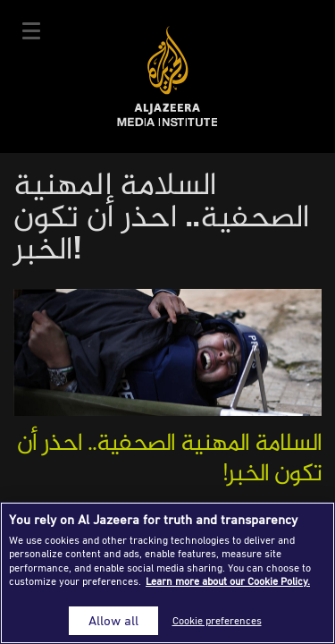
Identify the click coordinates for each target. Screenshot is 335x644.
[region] (167, 573)
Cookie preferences (217, 620)
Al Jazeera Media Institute (167, 76)
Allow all (113, 620)
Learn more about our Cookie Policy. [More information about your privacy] (228, 581)
